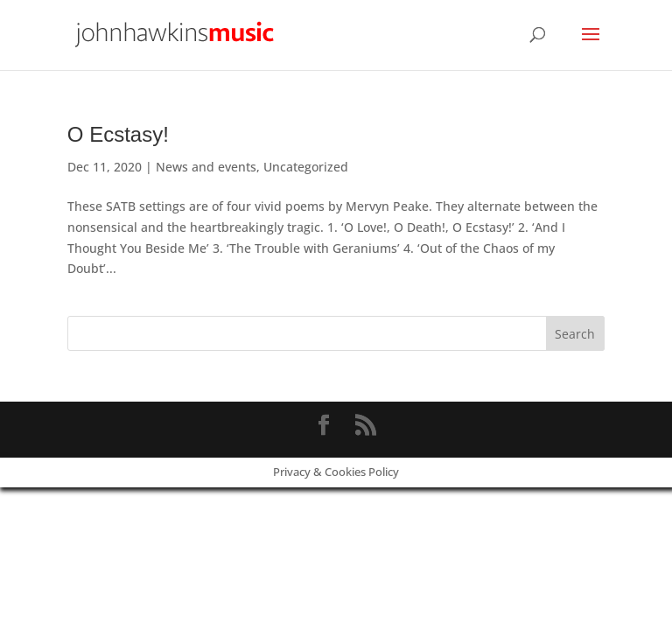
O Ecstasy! (118, 134)
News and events (206, 167)
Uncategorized (306, 167)
